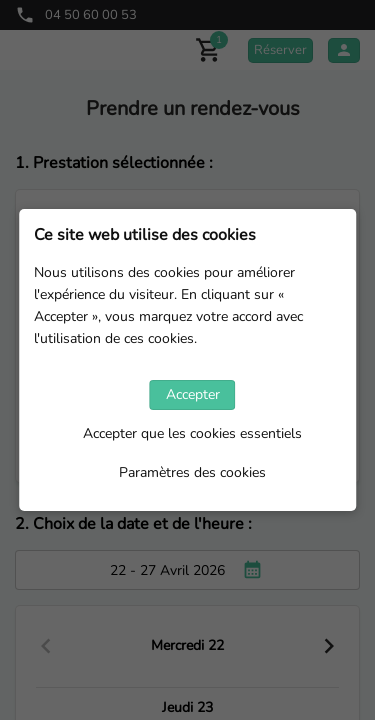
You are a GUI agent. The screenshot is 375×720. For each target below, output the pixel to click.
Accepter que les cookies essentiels (192, 433)
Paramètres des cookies (192, 472)
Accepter (193, 394)
